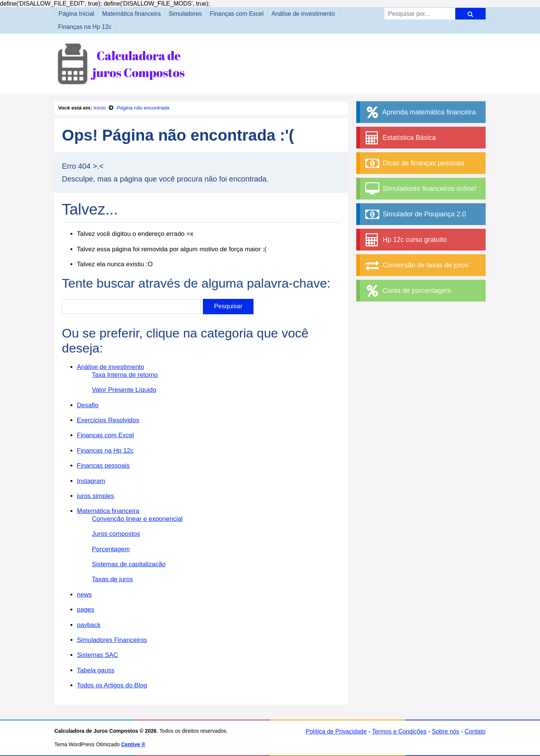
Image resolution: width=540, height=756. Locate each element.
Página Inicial (76, 14)
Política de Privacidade (336, 731)
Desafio (88, 405)
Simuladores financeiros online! (420, 189)
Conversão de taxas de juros (416, 265)
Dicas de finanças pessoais (414, 163)
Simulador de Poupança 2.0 (415, 214)
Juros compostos (116, 534)
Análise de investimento (303, 14)
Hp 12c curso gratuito (405, 240)
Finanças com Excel (237, 14)
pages (85, 610)
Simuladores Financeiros (112, 640)
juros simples (95, 496)
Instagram (91, 481)
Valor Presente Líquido (124, 390)
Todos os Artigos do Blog (112, 685)
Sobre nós (446, 731)
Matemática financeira (131, 14)
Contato (475, 731)
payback (89, 625)
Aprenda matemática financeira (420, 112)
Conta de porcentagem (407, 291)
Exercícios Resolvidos (108, 420)
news (84, 595)
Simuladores (185, 14)
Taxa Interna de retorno (125, 375)
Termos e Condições (399, 731)
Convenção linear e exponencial (137, 519)
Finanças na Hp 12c (85, 27)
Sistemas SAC (97, 655)
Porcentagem (111, 549)
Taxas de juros (112, 579)
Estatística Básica (400, 138)
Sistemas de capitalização (129, 564)
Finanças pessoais (103, 466)
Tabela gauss (96, 670)
